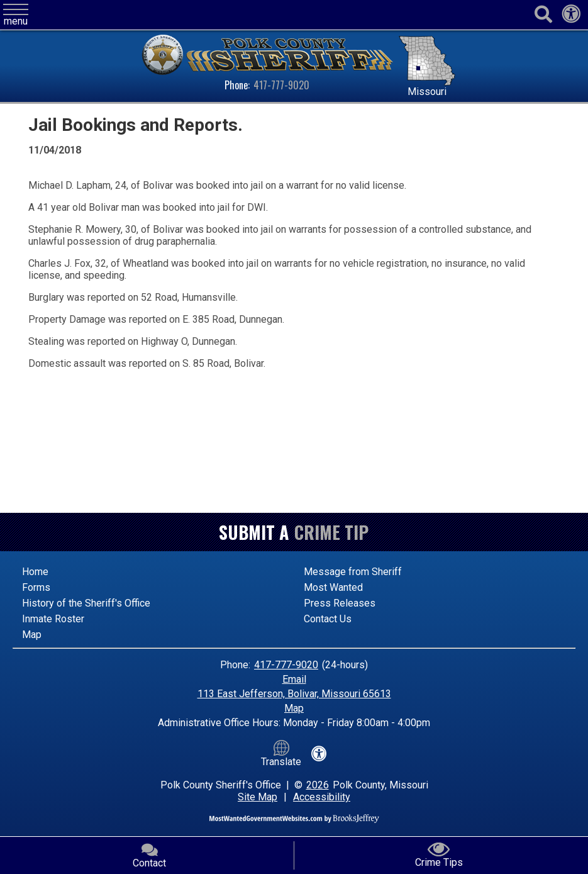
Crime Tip (331, 532)
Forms (36, 587)
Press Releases (340, 603)
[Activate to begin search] (543, 15)
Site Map (258, 797)
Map (32, 635)
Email (294, 679)
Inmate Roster (53, 619)
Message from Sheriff (353, 572)
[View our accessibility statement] (571, 17)
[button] (16, 15)
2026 (318, 785)
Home (35, 572)
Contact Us (328, 619)
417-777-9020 (281, 85)
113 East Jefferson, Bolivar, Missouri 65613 (294, 694)
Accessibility (322, 797)
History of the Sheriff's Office (86, 603)
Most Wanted (333, 587)
